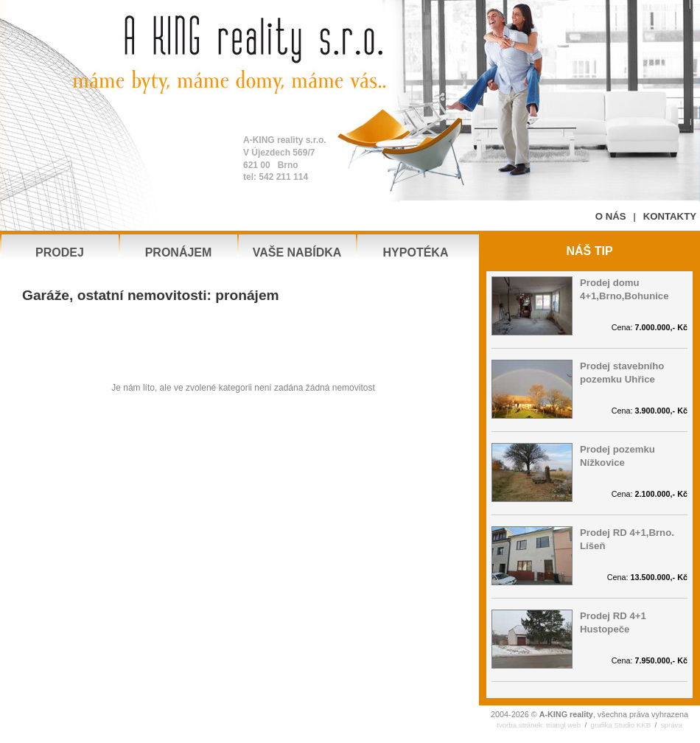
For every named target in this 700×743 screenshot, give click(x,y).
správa (672, 725)
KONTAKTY (670, 216)
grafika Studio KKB (621, 725)
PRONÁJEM (179, 252)
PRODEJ (60, 252)
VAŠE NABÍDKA (297, 252)
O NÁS (611, 216)
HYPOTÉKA (416, 252)
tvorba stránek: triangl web (539, 725)
